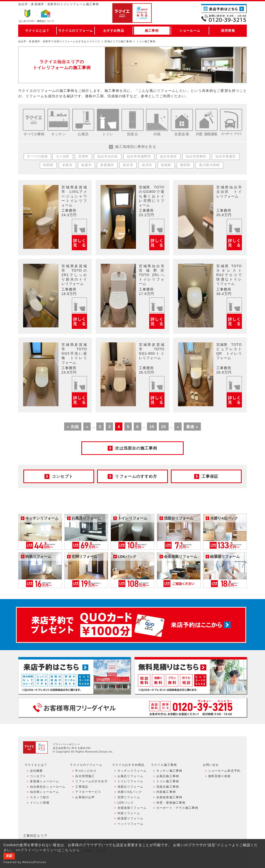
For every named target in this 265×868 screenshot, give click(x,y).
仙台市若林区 (196, 156)
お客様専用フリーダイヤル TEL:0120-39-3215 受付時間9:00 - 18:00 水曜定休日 (132, 707)
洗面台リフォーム (130, 787)
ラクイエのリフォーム (76, 31)
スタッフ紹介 (40, 797)
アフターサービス (88, 792)
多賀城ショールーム (44, 781)
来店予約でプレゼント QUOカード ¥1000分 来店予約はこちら (131, 625)
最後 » (192, 427)
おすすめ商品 (114, 31)
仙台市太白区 (108, 156)
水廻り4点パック (130, 792)
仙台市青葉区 (226, 156)
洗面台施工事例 (168, 787)
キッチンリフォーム (132, 771)
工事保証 (82, 787)
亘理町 (83, 156)
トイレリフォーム (130, 781)
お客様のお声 (85, 797)
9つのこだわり (86, 771)
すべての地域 (37, 156)
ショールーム (190, 31)
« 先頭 (73, 427)
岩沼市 (147, 165)
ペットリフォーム (130, 824)
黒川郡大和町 (210, 165)
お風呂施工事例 (168, 776)
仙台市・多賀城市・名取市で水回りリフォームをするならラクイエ (59, 41)
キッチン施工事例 (169, 771)
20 (164, 427)
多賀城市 (107, 165)
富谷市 (128, 165)
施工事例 (152, 31)
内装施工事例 (166, 792)
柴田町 (185, 165)
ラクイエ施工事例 (164, 765)
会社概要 (36, 771)
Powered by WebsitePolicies (25, 862)
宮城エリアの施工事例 (118, 41)
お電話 (224, 18)
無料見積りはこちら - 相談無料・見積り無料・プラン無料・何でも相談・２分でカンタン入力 (191, 676)
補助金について (45, 21)
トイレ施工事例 (168, 781)
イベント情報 (40, 803)
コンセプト (38, 776)
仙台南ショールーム (44, 792)
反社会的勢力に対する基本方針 (72, 748)
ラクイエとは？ (37, 31)
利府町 (48, 165)
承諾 (9, 856)
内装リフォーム (129, 813)
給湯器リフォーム (130, 818)
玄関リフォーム (129, 797)
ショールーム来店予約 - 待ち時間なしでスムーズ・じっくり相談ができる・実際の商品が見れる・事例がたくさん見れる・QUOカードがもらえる (74, 676)
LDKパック (126, 803)
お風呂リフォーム (130, 776)
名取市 (67, 165)
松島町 (166, 165)
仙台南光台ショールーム (48, 787)
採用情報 (228, 31)
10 (152, 427)
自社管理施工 (85, 776)
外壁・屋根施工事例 (171, 803)
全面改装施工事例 (169, 797)
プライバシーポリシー (66, 744)
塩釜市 (86, 165)
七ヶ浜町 (63, 156)
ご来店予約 (224, 8)
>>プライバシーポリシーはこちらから (48, 850)
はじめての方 (27, 21)
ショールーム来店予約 (224, 771)
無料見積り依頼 (220, 776)
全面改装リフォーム (132, 808)
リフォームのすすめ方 (91, 781)
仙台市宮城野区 (139, 156)
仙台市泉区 (169, 156)
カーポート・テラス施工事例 (177, 808)
